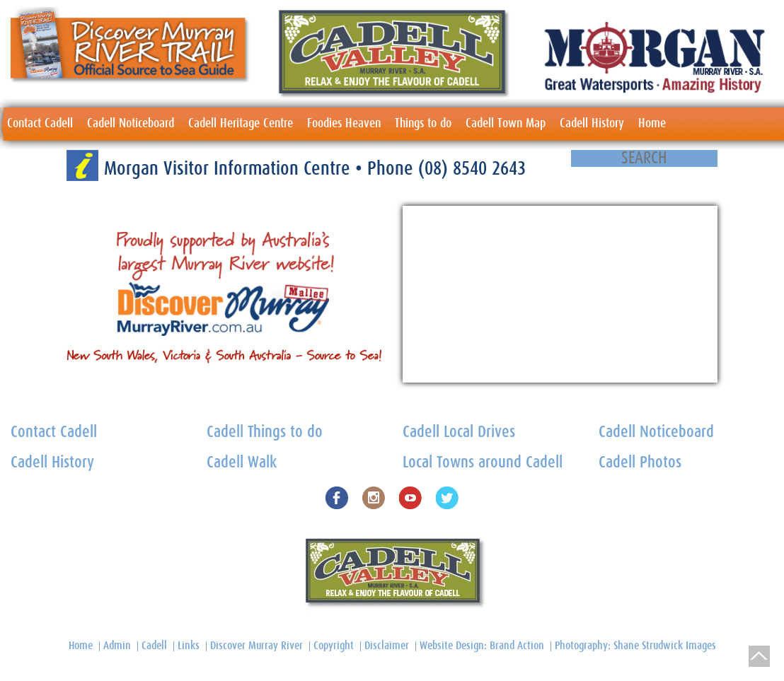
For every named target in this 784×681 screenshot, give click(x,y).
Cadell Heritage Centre (241, 124)
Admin (117, 646)
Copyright (334, 646)
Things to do (423, 124)
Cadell (154, 646)
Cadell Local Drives (459, 432)
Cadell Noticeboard (131, 124)
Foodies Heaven (344, 124)
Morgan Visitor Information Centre (230, 169)
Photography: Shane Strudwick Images (635, 646)
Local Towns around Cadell (483, 463)
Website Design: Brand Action (482, 646)
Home (652, 124)
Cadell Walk (242, 463)
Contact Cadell (40, 124)
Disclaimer (387, 646)
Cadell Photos (640, 463)
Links (189, 646)
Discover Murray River (256, 646)
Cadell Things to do (265, 432)
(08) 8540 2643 (472, 169)
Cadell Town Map (506, 124)
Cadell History (592, 124)
